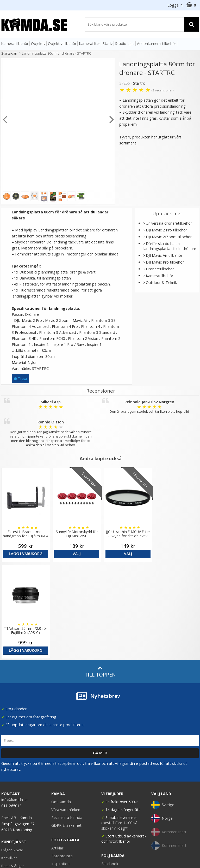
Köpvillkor (9, 761)
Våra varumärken (66, 713)
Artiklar (57, 751)
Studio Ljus (125, 43)
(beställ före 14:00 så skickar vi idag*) (119, 729)
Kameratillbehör (15, 43)
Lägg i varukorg (25, 554)
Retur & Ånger (13, 769)
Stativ (108, 43)
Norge (162, 722)
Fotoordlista (62, 759)
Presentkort (11, 785)
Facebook (110, 767)
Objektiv (38, 43)
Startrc (139, 83)
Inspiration (60, 767)
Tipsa (20, 378)
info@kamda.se (14, 703)
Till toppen (100, 575)
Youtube (109, 775)
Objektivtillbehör (62, 43)
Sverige (163, 708)
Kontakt (7, 777)
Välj (75, 554)
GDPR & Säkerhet (66, 729)
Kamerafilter (89, 43)
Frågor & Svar (12, 753)
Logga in (175, 5)
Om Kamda (61, 705)
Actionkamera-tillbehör (157, 43)
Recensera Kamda (67, 721)
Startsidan (9, 53)
